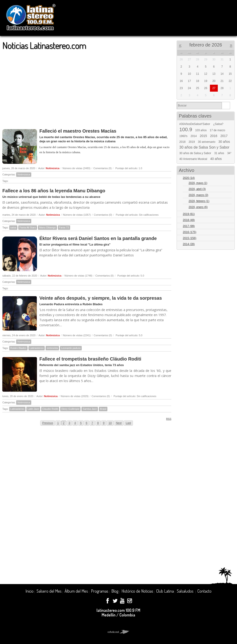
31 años (219, 153)
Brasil (103, 409)
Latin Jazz (33, 409)
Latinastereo (37, 348)
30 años (224, 142)
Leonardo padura (71, 348)
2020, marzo (198, 195)
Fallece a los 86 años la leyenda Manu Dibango (54, 191)
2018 (182, 142)
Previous (48, 423)
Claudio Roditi (50, 409)
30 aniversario (207, 142)
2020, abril (197, 189)
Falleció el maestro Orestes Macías (78, 131)
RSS (167, 419)
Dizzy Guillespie (70, 409)
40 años (216, 159)
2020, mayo (198, 183)
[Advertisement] (87, 87)
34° (229, 153)
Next (119, 423)
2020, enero (198, 207)
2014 (194, 136)
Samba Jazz (90, 409)
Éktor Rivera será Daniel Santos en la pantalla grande (98, 238)
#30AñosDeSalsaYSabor (195, 124)
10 (110, 423)
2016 (214, 136)
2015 (203, 136)
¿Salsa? (218, 124)
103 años (201, 130)
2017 (224, 136)
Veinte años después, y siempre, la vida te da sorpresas (101, 298)
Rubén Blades (18, 348)
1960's (183, 136)
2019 (192, 142)
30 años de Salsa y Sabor (195, 153)
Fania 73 (64, 227)
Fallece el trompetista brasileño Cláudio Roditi (90, 359)
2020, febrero (199, 201)
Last (128, 423)
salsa (13, 227)
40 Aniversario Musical (193, 159)
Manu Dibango (47, 227)
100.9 (186, 130)
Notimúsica (53, 168)
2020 (189, 178)
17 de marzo (217, 130)
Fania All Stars (28, 227)
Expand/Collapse (229, 178)
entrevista (52, 348)
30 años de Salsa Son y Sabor (204, 147)
